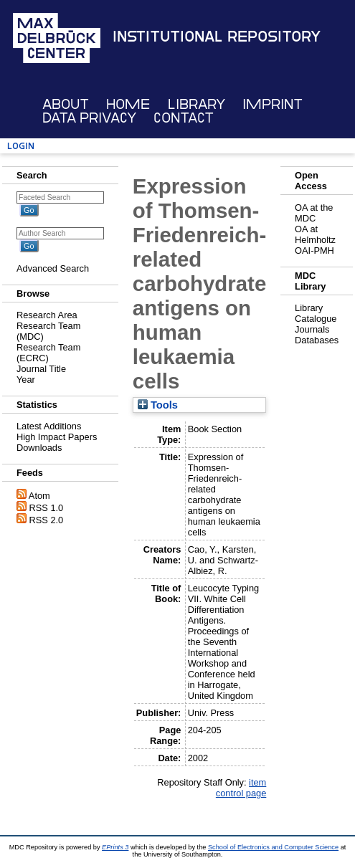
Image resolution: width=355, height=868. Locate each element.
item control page (241, 788)
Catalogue (316, 319)
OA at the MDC (314, 213)
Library (197, 104)
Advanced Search (53, 268)
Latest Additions (49, 426)
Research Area (47, 315)
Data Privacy (89, 118)
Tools (158, 405)
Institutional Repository (217, 37)
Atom (39, 496)
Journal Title (41, 369)
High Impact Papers (57, 437)
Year (26, 380)
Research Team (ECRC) (48, 353)
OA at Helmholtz (315, 234)
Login (21, 146)
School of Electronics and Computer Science (273, 847)
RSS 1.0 (47, 508)
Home (128, 104)
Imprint (273, 104)
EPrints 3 (115, 847)
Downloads (39, 448)
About (66, 104)
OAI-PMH (314, 251)
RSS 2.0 (47, 520)
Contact (184, 118)
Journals (312, 329)
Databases (317, 340)
